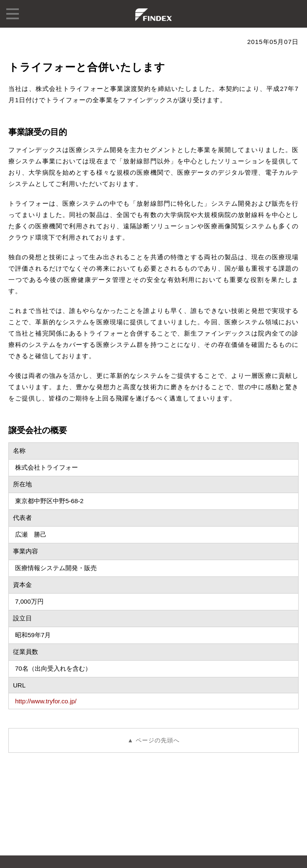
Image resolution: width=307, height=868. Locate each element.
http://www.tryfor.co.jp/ (46, 701)
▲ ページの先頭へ (153, 740)
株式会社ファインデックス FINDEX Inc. (153, 15)
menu (13, 14)
